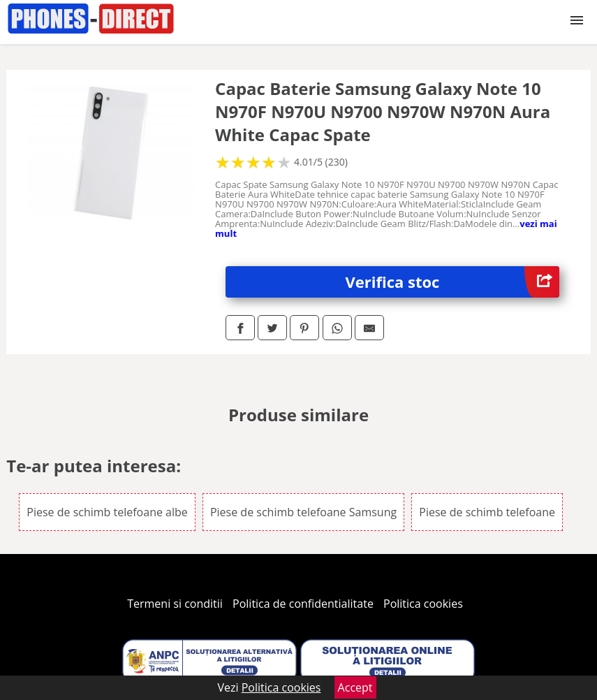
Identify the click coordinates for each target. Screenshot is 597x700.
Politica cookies (423, 604)
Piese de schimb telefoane (487, 512)
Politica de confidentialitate (303, 604)
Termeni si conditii (175, 604)
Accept (355, 687)
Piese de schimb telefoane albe (107, 512)
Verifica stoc (452, 282)
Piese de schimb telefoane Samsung (303, 512)
